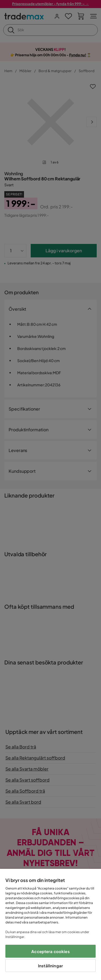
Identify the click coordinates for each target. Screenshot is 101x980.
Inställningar (50, 966)
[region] (50, 924)
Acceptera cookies (50, 951)
